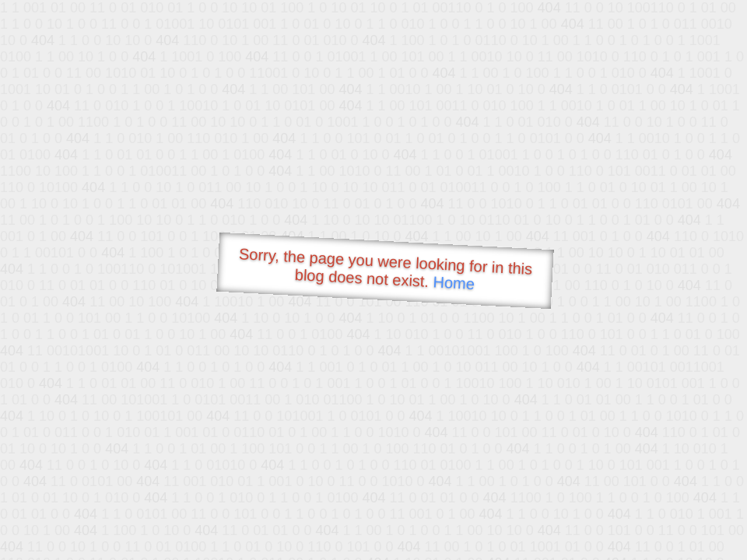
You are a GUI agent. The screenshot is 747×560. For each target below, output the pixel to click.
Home (454, 283)
